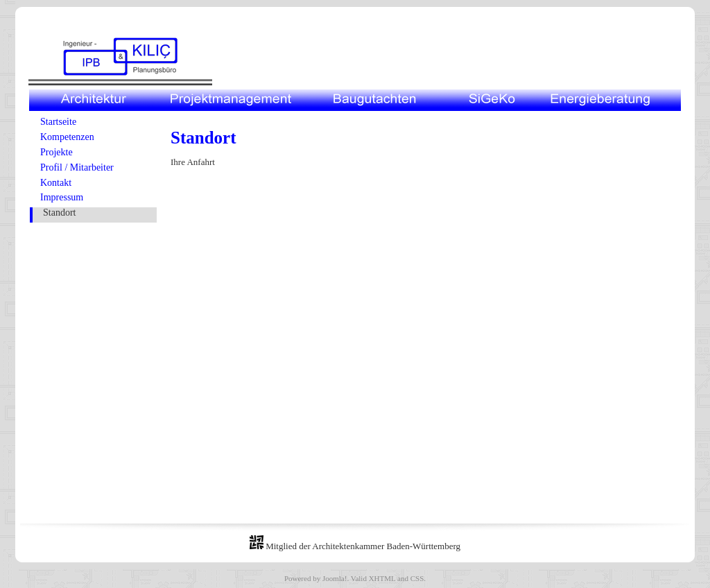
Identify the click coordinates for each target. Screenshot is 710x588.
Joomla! (335, 578)
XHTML (382, 578)
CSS (417, 578)
